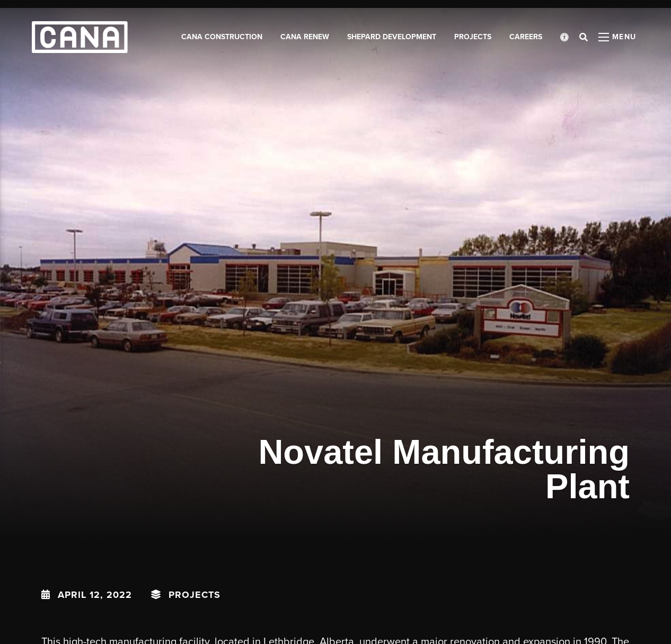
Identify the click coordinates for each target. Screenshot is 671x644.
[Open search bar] (584, 37)
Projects (195, 595)
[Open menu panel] (617, 37)
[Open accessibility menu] (564, 37)
